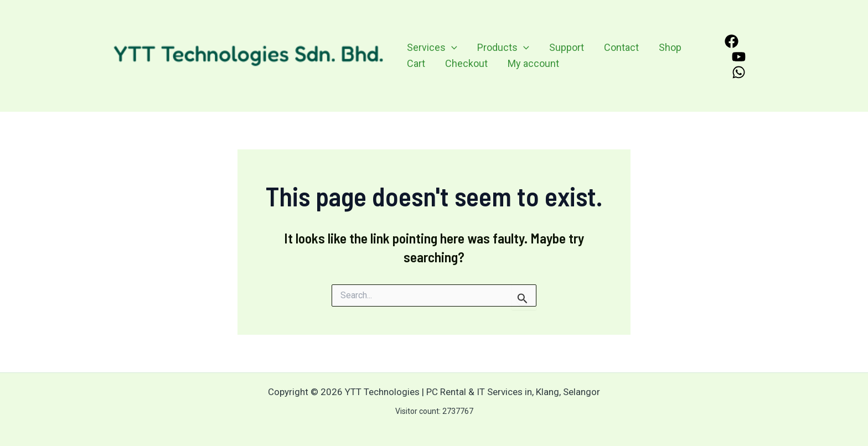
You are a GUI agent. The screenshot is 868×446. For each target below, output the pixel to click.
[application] (451, 48)
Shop (670, 47)
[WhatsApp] (739, 72)
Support (567, 47)
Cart (416, 63)
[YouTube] (739, 57)
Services (432, 48)
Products (503, 48)
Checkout (466, 63)
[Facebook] (732, 41)
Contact (621, 47)
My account (533, 63)
